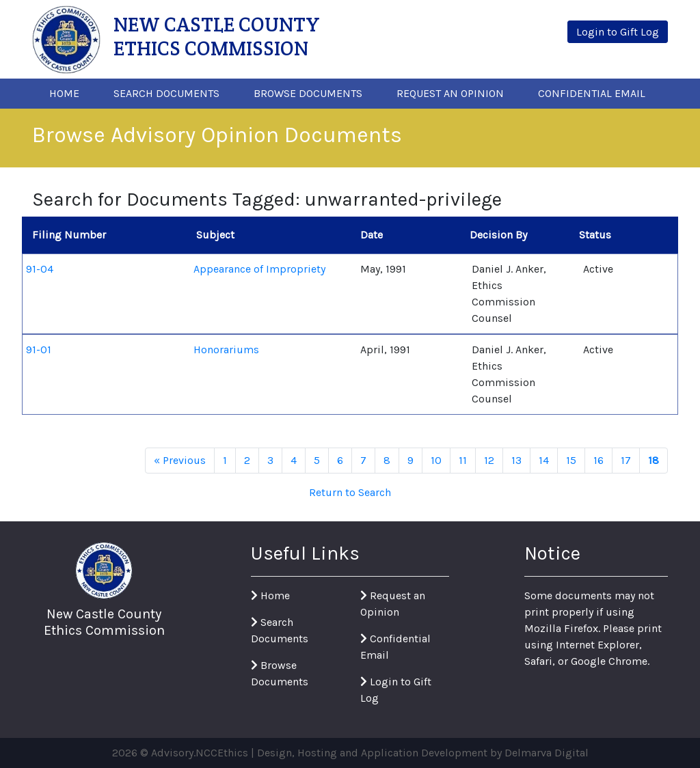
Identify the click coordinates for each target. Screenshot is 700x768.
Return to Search (350, 492)
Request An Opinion (450, 93)
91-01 (39, 349)
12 (489, 460)
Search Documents (166, 93)
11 (463, 460)
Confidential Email (592, 93)
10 (436, 460)
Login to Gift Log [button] (618, 32)
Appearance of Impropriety (259, 269)
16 (598, 460)
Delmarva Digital (547, 753)
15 (571, 460)
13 (516, 460)
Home (64, 93)
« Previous (180, 460)
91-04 (40, 269)
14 (544, 460)
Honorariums (226, 349)
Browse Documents (308, 93)
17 (626, 460)
